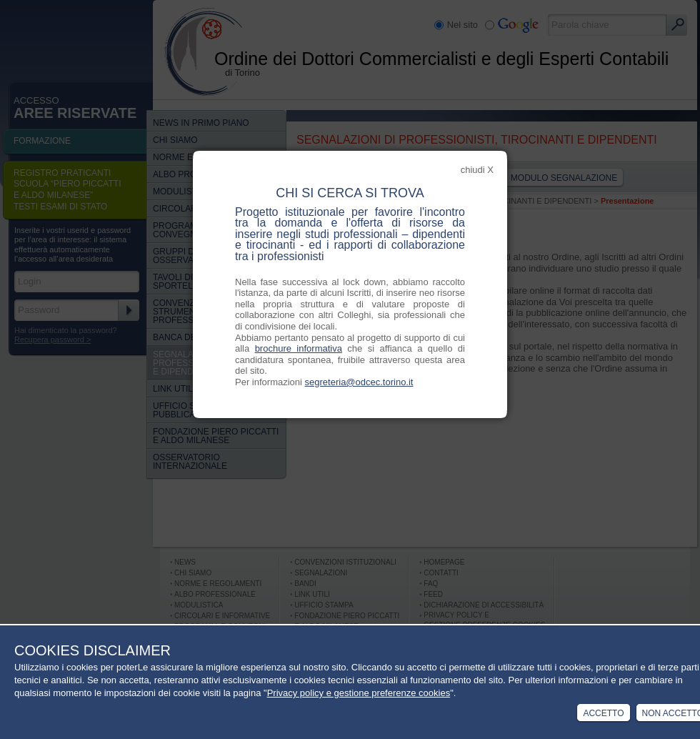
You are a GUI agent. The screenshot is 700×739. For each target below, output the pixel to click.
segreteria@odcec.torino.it (359, 382)
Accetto (603, 713)
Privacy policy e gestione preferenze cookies (359, 693)
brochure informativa (299, 348)
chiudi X (477, 170)
